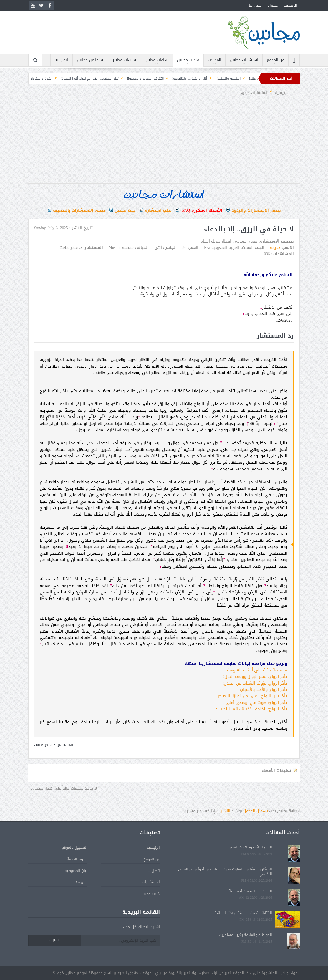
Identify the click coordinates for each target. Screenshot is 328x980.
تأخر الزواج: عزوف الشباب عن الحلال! (255, 683)
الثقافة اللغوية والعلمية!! (126, 79)
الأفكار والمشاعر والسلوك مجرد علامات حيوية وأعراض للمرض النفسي (225, 872)
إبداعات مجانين (157, 60)
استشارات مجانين (244, 60)
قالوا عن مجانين (90, 60)
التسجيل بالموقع (75, 848)
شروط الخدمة (77, 859)
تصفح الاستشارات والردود (256, 210)
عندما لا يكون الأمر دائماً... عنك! (252, 79)
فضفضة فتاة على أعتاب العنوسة (257, 670)
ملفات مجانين (188, 60)
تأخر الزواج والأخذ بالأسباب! (263, 689)
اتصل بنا (256, 5)
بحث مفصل (125, 210)
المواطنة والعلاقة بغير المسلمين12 (244, 935)
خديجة (275, 248)
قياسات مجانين (124, 60)
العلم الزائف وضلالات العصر (251, 847)
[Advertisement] (164, 140)
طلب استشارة (158, 210)
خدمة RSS (152, 894)
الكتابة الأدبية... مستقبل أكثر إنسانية (243, 913)
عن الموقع (275, 60)
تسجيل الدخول (256, 811)
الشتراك (223, 811)
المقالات (215, 60)
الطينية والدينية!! (208, 79)
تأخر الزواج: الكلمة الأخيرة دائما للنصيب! (252, 709)
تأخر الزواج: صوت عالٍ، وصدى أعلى (256, 703)
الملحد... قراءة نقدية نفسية (250, 891)
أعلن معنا (80, 882)
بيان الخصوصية (76, 871)
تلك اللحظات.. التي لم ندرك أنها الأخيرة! (70, 79)
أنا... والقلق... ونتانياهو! (170, 79)
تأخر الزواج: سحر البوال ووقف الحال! (255, 676)
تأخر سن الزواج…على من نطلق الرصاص (252, 696)
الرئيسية (290, 5)
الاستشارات (151, 882)
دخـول (273, 5)
